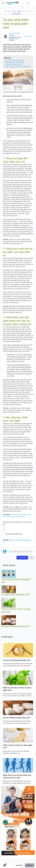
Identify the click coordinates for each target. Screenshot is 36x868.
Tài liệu (33, 11)
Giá (23, 11)
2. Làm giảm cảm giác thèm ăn (14, 62)
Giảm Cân (8, 11)
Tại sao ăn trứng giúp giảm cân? (17, 660)
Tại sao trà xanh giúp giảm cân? (16, 595)
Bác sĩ (27, 11)
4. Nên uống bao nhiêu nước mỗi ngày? (17, 66)
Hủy (31, 558)
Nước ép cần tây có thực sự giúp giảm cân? (17, 689)
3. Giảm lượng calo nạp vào (13, 64)
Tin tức (16, 11)
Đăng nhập (19, 865)
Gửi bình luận (22, 558)
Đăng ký (30, 865)
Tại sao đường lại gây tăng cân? (16, 626)
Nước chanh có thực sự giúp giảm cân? (18, 746)
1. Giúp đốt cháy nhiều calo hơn (14, 60)
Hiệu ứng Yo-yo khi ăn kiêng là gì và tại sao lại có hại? (17, 776)
